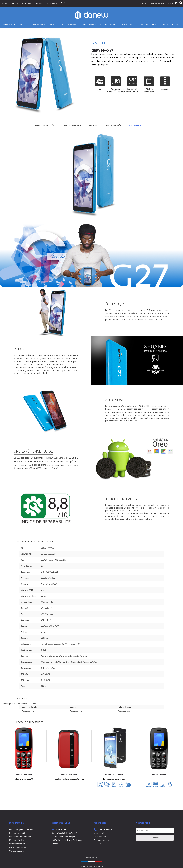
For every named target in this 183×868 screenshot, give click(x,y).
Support (39, 3)
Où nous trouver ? (17, 851)
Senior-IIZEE (73, 24)
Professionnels (160, 24)
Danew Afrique (51, 3)
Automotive (127, 24)
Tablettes (24, 24)
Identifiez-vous (157, 3)
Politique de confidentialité (20, 833)
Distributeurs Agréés (18, 847)
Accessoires (111, 24)
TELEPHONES (9, 24)
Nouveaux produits (17, 844)
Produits (16, 3)
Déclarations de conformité (21, 836)
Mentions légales (16, 840)
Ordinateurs (40, 24)
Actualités (144, 3)
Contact (170, 3)
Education (143, 24)
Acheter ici (135, 126)
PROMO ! (176, 24)
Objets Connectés (92, 24)
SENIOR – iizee (27, 3)
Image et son (57, 24)
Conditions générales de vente (22, 829)
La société (5, 3)
